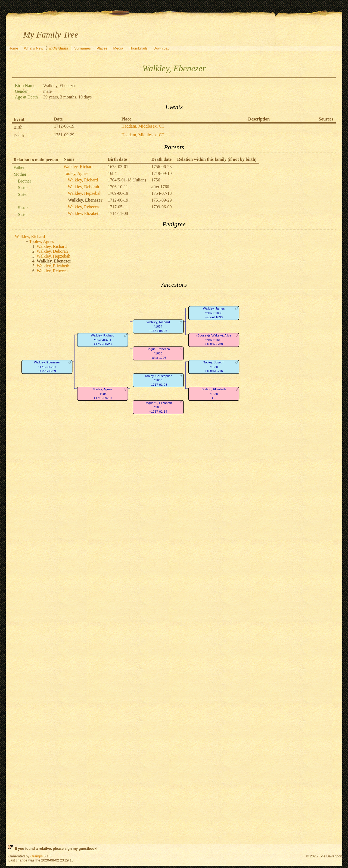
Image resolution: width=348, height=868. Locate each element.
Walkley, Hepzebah (85, 193)
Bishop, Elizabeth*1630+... (214, 394)
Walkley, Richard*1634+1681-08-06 (158, 326)
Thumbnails (138, 48)
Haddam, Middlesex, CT (143, 126)
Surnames (83, 48)
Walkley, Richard (79, 167)
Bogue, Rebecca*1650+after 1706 (158, 353)
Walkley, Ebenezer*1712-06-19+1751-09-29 (47, 367)
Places (102, 48)
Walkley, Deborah (83, 187)
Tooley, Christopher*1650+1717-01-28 (158, 380)
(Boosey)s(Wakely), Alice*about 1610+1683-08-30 (214, 340)
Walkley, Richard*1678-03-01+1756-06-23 (102, 340)
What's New (34, 48)
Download (161, 48)
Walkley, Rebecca (83, 207)
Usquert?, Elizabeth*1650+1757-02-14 (158, 407)
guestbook (88, 849)
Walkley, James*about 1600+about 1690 (214, 313)
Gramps (37, 856)
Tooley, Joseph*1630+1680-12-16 (214, 367)
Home (13, 48)
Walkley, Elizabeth (84, 213)
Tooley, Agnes (76, 173)
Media (118, 48)
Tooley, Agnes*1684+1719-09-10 (102, 394)
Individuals (59, 48)
